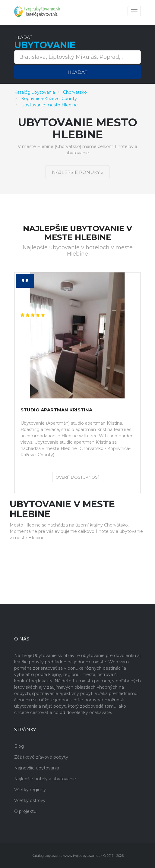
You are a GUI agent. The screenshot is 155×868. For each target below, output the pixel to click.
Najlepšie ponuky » (77, 172)
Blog (19, 746)
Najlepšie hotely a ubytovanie (45, 779)
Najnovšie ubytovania (37, 768)
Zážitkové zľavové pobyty (41, 757)
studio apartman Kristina (56, 410)
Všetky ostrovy (30, 800)
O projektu (25, 811)
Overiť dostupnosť (78, 477)
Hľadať (77, 72)
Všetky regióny (30, 790)
